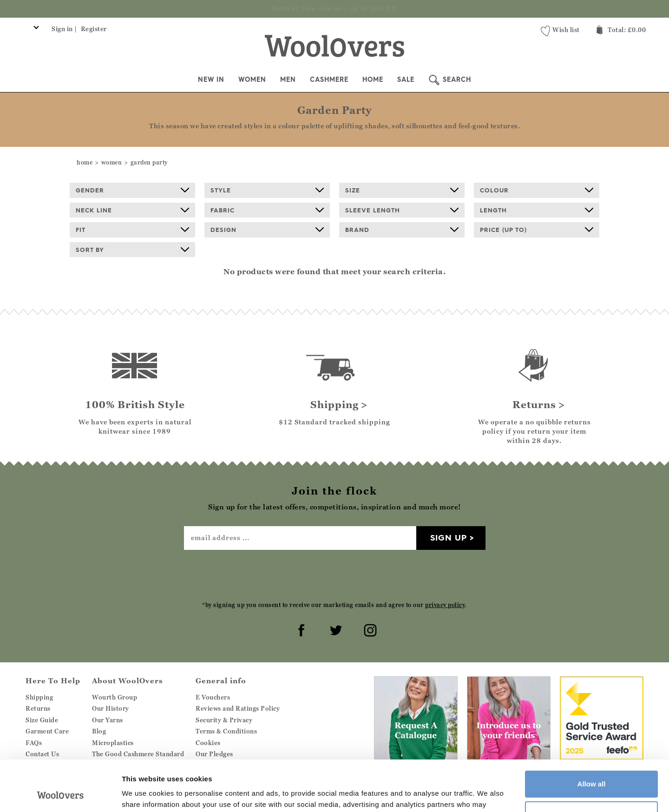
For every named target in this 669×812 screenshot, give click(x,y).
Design (267, 229)
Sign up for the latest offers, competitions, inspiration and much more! (335, 8)
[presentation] (334, 574)
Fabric (267, 210)
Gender (132, 190)
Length (537, 210)
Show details (143, 794)
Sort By (132, 249)
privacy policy (445, 604)
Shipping (39, 697)
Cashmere (329, 79)
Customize (592, 767)
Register (94, 28)
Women (252, 79)
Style (267, 190)
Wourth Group (115, 697)
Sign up (449, 537)
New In (211, 79)
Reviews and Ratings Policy (238, 708)
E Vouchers (213, 697)
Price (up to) (537, 229)
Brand (402, 229)
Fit (132, 229)
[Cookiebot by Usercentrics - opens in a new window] (60, 794)
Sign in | (64, 28)
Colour (537, 190)
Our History (111, 708)
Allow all (592, 736)
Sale (406, 79)
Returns (38, 708)
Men (288, 79)
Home (373, 79)
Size (402, 190)
